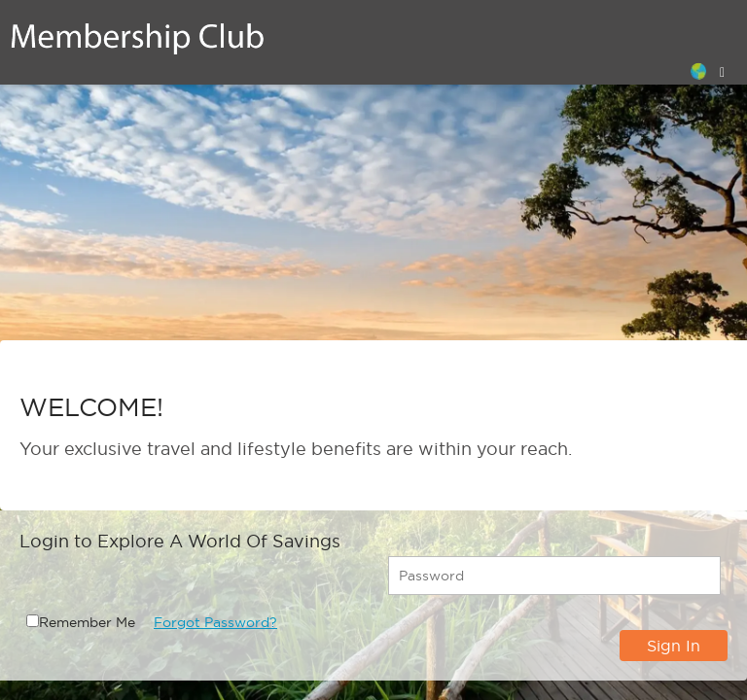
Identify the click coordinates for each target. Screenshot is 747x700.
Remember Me (87, 622)
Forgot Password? (215, 622)
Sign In (674, 646)
